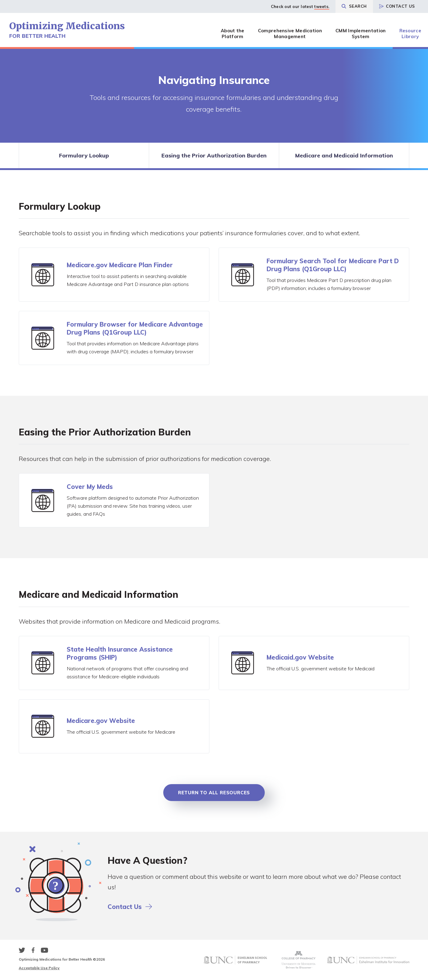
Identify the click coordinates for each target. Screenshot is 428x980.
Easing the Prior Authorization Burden (214, 155)
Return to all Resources (214, 793)
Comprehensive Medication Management (290, 34)
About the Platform (233, 34)
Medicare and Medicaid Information (344, 155)
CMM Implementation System (361, 34)
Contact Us (397, 6)
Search (354, 6)
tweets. (322, 6)
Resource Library (410, 34)
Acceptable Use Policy (39, 968)
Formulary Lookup (84, 155)
